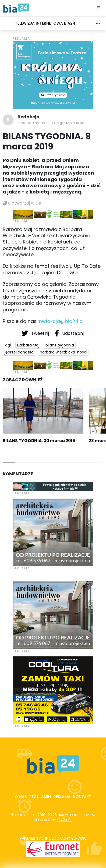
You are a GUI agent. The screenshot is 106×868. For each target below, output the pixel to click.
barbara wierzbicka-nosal (63, 352)
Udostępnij (70, 333)
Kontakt (82, 797)
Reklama (62, 797)
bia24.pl (65, 820)
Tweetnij (36, 333)
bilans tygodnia (60, 345)
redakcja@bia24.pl (61, 321)
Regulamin (40, 797)
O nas (21, 797)
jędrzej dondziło (19, 352)
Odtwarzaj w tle (22, 203)
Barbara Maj (28, 345)
